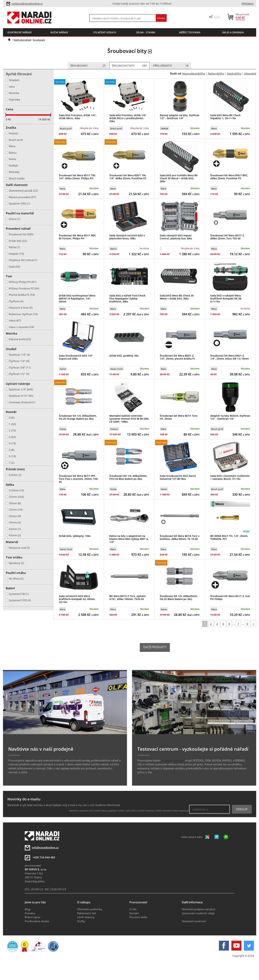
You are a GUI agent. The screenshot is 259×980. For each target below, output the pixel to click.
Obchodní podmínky (90, 909)
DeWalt (164, 128)
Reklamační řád (87, 913)
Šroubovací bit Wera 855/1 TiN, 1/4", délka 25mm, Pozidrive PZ (128, 177)
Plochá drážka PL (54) (22, 295)
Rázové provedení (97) (22, 197)
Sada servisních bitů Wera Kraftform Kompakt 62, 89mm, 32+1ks (77, 599)
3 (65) (12, 437)
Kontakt (134, 913)
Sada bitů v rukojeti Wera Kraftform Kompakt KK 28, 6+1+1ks (226, 298)
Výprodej (14, 99)
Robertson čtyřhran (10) (23, 314)
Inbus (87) (15, 320)
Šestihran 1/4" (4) (19, 355)
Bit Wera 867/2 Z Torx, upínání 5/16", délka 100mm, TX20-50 (127, 598)
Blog (28, 909)
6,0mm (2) (15, 475)
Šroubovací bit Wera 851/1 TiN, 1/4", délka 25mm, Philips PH (77, 177)
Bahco (113, 249)
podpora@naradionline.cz (27, 4)
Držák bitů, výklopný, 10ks (75, 536)
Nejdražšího (234, 73)
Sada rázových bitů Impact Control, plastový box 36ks (176, 237)
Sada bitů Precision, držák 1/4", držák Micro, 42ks (78, 117)
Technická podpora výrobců (198, 909)
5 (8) (12, 450)
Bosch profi (66, 128)
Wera (214, 128)
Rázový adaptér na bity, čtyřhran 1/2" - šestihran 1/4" (180, 117)
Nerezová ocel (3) (19, 548)
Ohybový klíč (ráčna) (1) (23, 260)
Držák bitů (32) (18, 241)
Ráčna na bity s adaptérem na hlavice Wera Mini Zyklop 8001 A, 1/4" (129, 539)
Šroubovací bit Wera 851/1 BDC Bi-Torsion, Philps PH (77, 237)
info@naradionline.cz (45, 847)
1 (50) (12, 424)
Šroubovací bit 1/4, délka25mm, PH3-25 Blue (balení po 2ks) (128, 477)
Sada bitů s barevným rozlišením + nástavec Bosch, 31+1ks (230, 477)
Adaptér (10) (16, 254)
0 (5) (12, 418)
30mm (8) (15, 503)
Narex (63, 369)
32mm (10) (16, 510)
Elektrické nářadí (22, 40)
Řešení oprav (33, 917)
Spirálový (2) (16, 563)
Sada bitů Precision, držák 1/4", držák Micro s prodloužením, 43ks (128, 118)
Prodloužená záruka (37, 921)
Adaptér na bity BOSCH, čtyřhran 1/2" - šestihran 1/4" (230, 417)
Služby (81, 921)
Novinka (14, 93)
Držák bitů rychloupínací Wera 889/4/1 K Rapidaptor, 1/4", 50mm (77, 298)
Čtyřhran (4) (16, 301)
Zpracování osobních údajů (198, 913)
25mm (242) (16, 497)
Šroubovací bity (129, 66)
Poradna (30, 913)
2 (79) (12, 430)
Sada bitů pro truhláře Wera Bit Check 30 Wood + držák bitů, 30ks (179, 178)
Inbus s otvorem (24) (21, 327)
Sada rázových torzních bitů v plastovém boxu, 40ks (127, 237)
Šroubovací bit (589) (21, 234)
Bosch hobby (17, 178)
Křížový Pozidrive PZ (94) (24, 288)
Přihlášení (248, 4)
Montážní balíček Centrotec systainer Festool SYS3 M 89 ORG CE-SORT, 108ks (129, 419)
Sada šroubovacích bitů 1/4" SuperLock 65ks (76, 357)
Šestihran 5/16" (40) (21, 396)
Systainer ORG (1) (20, 203)
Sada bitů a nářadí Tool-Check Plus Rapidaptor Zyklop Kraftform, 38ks (127, 298)
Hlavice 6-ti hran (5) (21, 308)
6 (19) (12, 456)
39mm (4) (15, 522)
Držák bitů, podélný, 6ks (124, 356)
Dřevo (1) (15, 219)
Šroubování (39, 40)
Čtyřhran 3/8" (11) (20, 367)
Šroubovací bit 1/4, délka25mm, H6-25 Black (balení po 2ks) (179, 598)
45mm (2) (15, 535)
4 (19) (12, 443)
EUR (217, 17)
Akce (12, 87)
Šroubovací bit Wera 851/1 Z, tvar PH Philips (230, 598)
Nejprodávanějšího (194, 73)
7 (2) (12, 463)
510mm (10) (16, 490)
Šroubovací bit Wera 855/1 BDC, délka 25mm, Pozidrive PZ (229, 177)
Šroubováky (88, 66)
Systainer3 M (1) (19, 594)
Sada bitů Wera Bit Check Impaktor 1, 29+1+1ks (225, 117)
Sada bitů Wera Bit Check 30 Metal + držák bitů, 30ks (177, 297)
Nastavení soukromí (194, 921)
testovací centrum (173, 760)
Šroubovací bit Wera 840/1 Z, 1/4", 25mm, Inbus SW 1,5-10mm (230, 357)
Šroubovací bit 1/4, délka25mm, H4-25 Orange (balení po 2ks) (78, 417)
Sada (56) (15, 267)
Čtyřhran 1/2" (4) (19, 374)
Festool (114, 429)
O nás (133, 909)
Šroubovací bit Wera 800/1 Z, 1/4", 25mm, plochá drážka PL (178, 357)
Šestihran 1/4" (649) (21, 389)
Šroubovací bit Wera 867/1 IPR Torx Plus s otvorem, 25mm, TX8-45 (79, 479)
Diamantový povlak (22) (23, 191)
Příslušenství (171, 66)
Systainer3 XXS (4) (20, 600)
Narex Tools (116, 369)
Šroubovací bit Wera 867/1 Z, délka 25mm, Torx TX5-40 (227, 237)
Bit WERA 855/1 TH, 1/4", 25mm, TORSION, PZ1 (229, 537)
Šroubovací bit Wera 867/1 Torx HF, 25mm (179, 417)
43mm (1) (15, 529)
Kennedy (14, 172)
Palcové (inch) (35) (20, 339)
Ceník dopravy (86, 917)
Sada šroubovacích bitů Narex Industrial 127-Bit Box (178, 477)
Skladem (14, 80)
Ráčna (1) (14, 247)
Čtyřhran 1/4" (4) (19, 361)
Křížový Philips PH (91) (23, 282)
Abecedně (250, 73)
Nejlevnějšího (216, 73)
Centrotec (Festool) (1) (22, 402)
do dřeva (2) (16, 578)
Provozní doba (138, 917)
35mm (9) (15, 516)
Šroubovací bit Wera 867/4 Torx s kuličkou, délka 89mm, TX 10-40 (180, 537)
